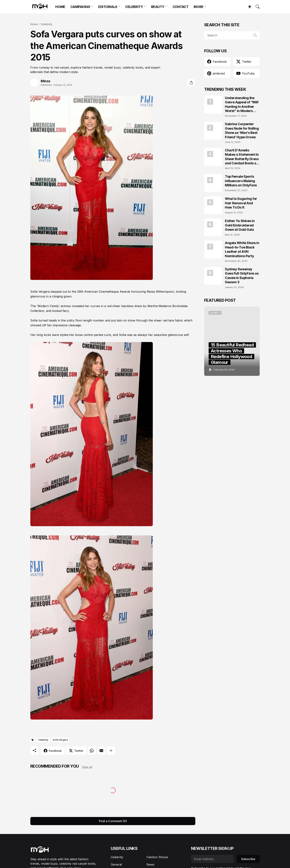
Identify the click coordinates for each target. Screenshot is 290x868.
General (116, 864)
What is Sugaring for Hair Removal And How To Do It (241, 203)
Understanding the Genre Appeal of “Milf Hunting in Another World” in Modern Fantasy (242, 105)
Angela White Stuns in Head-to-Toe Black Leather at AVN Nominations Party (242, 249)
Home (34, 24)
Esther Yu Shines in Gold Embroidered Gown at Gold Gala (240, 225)
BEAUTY (158, 7)
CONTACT (181, 7)
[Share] (191, 83)
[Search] (256, 7)
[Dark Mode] (248, 7)
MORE (198, 7)
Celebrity (47, 24)
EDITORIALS (108, 7)
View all (87, 767)
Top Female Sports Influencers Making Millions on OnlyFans (241, 181)
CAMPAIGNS (80, 7)
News (150, 864)
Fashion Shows (157, 857)
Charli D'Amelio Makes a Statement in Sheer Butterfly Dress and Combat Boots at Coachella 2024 (242, 157)
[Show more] (111, 751)
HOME (60, 7)
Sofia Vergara (60, 740)
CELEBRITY (134, 7)
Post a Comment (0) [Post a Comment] (113, 821)
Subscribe (248, 859)
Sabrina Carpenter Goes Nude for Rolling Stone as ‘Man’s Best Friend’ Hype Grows (242, 130)
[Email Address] (212, 859)
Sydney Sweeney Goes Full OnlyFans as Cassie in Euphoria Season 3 (242, 276)
